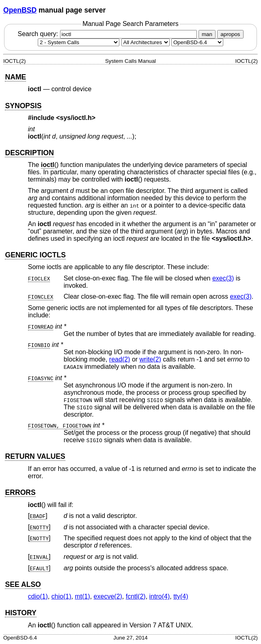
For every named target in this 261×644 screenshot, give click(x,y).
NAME (15, 77)
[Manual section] (79, 42)
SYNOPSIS (23, 106)
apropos (230, 34)
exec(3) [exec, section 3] (223, 278)
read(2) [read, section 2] (120, 359)
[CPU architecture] (146, 42)
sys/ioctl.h (76, 118)
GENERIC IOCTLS (35, 255)
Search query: (108, 34)
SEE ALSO (23, 584)
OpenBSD (20, 10)
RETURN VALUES (35, 456)
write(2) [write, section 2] (150, 359)
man (207, 34)
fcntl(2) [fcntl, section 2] (136, 596)
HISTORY (20, 613)
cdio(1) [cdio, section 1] (38, 596)
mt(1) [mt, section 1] (82, 596)
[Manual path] (197, 42)
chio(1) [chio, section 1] (61, 596)
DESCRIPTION (29, 153)
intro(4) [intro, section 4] (160, 596)
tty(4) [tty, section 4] (181, 596)
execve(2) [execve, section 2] (108, 596)
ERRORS (20, 492)
